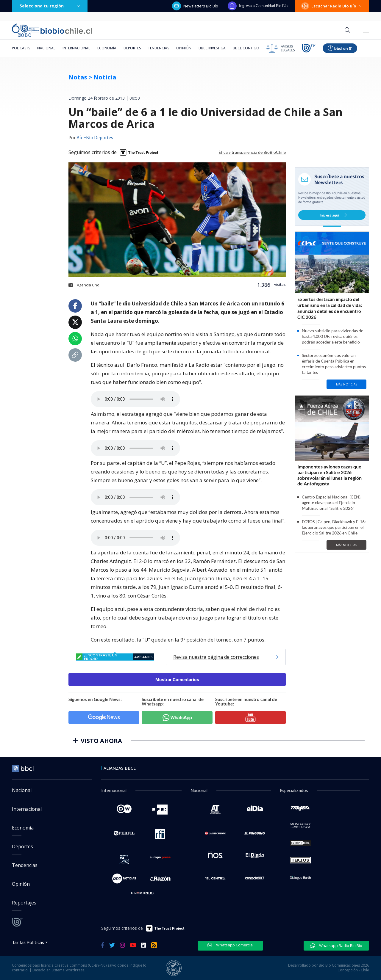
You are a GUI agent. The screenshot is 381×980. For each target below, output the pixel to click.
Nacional (46, 48)
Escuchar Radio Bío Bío (332, 6)
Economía (107, 48)
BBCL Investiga (212, 48)
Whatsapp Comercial (231, 945)
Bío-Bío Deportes (95, 138)
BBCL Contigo (246, 48)
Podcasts (21, 48)
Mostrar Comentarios (177, 679)
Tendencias (159, 48)
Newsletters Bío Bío (195, 6)
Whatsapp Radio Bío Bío (336, 945)
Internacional (76, 48)
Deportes (132, 48)
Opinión (184, 48)
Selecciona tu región (50, 6)
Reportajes (24, 903)
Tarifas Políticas (28, 942)
